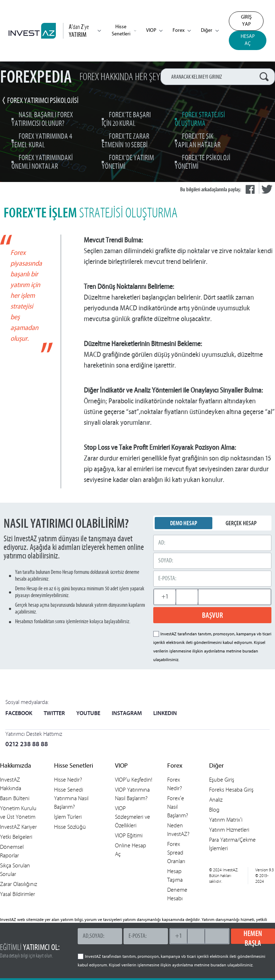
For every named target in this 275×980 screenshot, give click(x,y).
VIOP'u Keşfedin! (134, 780)
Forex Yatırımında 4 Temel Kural (42, 141)
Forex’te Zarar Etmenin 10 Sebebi (126, 141)
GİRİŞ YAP (246, 21)
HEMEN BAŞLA (253, 936)
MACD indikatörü (143, 308)
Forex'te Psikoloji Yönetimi (202, 162)
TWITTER (54, 714)
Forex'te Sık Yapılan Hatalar (198, 141)
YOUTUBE (88, 714)
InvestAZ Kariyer (18, 827)
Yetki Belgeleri (16, 837)
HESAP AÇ (248, 40)
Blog (214, 810)
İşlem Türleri (68, 817)
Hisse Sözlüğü (70, 827)
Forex (182, 31)
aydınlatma (214, 651)
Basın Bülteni (15, 798)
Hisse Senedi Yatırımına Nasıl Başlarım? (71, 798)
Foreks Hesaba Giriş (231, 790)
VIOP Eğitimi (129, 835)
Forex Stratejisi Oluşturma (200, 120)
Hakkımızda (16, 766)
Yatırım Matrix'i (226, 820)
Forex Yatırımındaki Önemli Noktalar (42, 162)
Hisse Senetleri (124, 31)
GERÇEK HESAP (241, 523)
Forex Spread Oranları (176, 853)
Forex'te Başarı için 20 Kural (126, 120)
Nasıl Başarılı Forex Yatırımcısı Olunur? (42, 120)
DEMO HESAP (184, 523)
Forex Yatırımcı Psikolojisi (43, 101)
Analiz (216, 800)
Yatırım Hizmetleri (229, 830)
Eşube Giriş (222, 780)
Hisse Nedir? (68, 780)
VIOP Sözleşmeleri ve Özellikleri (132, 817)
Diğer (210, 31)
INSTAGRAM (127, 714)
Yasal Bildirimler (18, 894)
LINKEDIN (165, 714)
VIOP (154, 31)
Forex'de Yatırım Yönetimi (128, 162)
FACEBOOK (19, 714)
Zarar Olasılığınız (18, 884)
